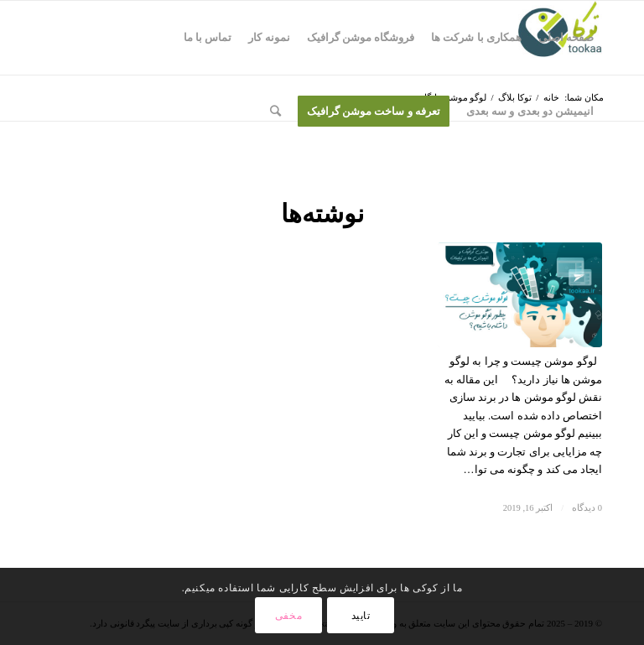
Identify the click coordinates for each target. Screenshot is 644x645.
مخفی (288, 616)
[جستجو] (275, 112)
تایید (361, 616)
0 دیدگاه (587, 508)
